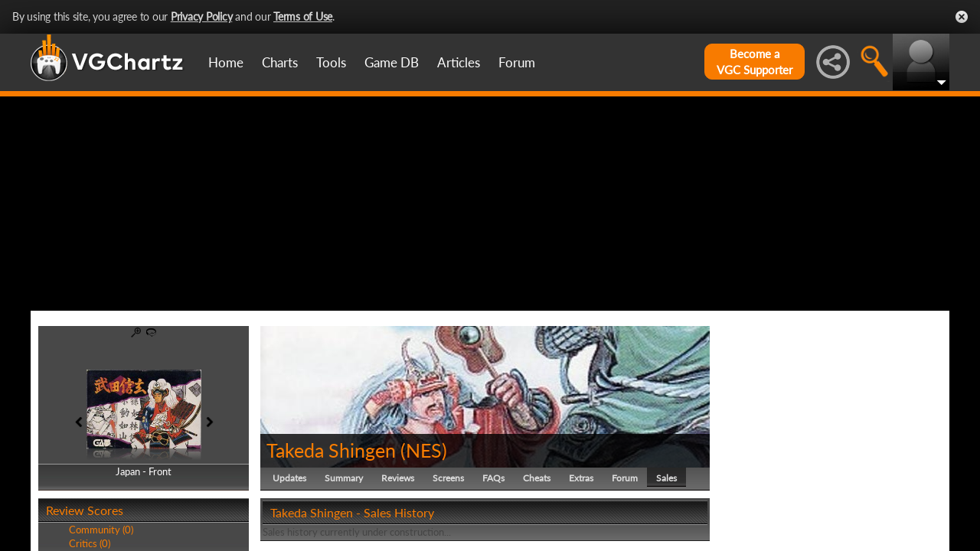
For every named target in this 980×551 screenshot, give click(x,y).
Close (962, 17)
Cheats (537, 478)
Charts (280, 62)
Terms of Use (303, 16)
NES (424, 450)
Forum (517, 62)
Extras (581, 478)
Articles (459, 62)
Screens (448, 478)
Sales (666, 478)
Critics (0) (90, 543)
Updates (289, 478)
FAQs (493, 478)
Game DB (392, 62)
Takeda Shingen (331, 450)
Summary (344, 478)
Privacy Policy (202, 16)
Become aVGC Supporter (755, 62)
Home (226, 62)
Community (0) (101, 530)
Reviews (398, 478)
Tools (331, 62)
